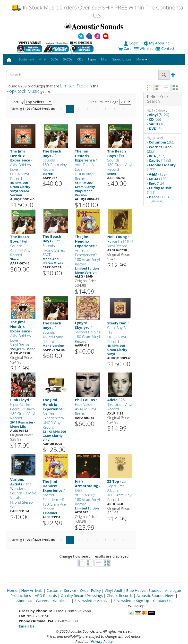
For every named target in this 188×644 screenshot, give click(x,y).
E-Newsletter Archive (92, 601)
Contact (165, 48)
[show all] (157, 201)
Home (12, 590)
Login (131, 43)
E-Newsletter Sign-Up (131, 601)
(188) (160, 160)
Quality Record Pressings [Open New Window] (82, 595)
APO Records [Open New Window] (46, 595)
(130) (158, 179)
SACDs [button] (68, 59)
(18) (157, 124)
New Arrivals (32, 590)
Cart (124, 48)
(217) (157, 156)
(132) (158, 174)
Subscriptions (122, 59)
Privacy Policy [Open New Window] (102, 641)
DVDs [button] (54, 59)
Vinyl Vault (114, 590)
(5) (155, 128)
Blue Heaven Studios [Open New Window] (144, 590)
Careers (43, 601)
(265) (162, 142)
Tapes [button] (92, 59)
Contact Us (162, 601)
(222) (160, 149)
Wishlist (144, 48)
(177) (161, 167)
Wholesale (62, 601)
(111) (159, 190)
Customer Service (61, 590)
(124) (157, 183)
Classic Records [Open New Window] (120, 595)
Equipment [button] (26, 59)
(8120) (159, 115)
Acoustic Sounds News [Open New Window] (156, 595)
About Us (24, 601)
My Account (157, 43)
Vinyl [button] (42, 59)
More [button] (142, 59)
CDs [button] (80, 59)
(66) (155, 119)
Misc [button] (104, 59)
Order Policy (90, 590)
